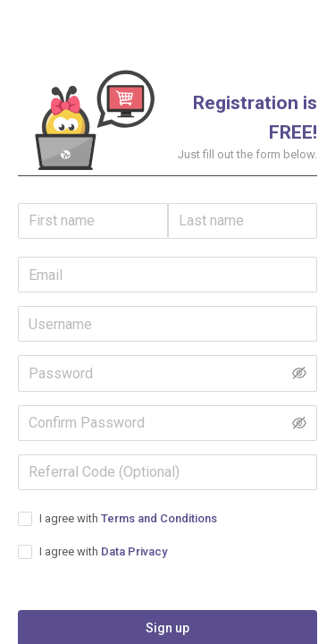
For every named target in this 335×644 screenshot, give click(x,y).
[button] (93, 119)
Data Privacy (134, 551)
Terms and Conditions (159, 518)
